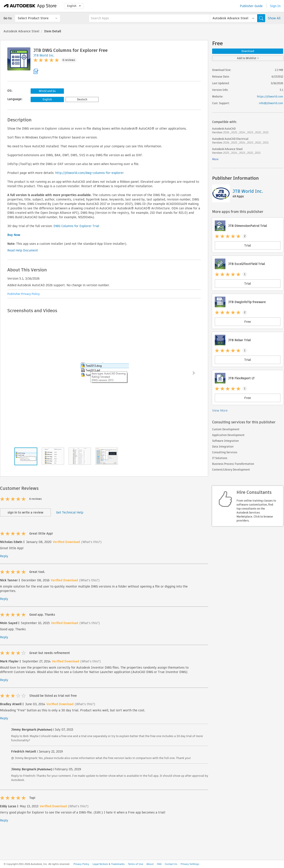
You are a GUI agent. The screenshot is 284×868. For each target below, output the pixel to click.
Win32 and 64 (47, 91)
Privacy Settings (190, 864)
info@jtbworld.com (271, 103)
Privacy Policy (81, 864)
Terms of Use (136, 864)
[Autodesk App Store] (30, 6)
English (74, 6)
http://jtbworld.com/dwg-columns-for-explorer (90, 173)
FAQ (159, 864)
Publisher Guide (251, 6)
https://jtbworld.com (270, 96)
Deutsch (82, 99)
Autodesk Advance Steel (21, 31)
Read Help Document (23, 250)
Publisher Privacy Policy (24, 294)
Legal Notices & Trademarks (109, 864)
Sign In (275, 6)
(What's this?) (91, 542)
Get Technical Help (70, 512)
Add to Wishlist (248, 58)
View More (220, 411)
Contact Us (171, 864)
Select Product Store (33, 18)
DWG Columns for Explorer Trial (76, 226)
